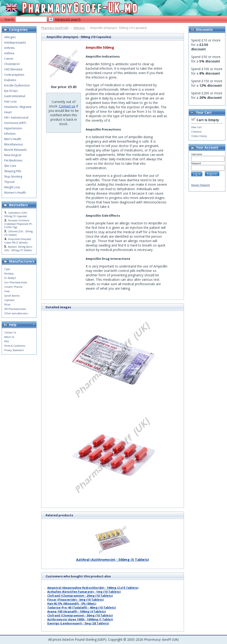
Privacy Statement (14, 350)
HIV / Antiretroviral (16, 118)
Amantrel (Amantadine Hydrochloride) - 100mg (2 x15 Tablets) (93, 588)
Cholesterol (12, 64)
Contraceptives (14, 75)
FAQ (7, 341)
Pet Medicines (13, 160)
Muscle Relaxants (15, 150)
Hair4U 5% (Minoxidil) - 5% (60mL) (72, 604)
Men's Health (13, 139)
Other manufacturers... (17, 313)
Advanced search (68, 19)
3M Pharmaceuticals (15, 309)
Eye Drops (11, 91)
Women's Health (15, 193)
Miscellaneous (14, 144)
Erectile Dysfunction (17, 85)
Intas (7, 291)
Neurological (13, 155)
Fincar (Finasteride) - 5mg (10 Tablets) (75, 600)
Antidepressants (15, 43)
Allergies (10, 37)
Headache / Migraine (18, 107)
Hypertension (13, 128)
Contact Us (10, 332)
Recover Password (200, 185)
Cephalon (9, 300)
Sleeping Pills (13, 171)
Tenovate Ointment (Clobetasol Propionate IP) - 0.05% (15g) (19, 224)
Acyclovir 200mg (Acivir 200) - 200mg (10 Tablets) (18, 248)
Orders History (199, 136)
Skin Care (10, 166)
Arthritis (9, 48)
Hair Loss (10, 101)
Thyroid (9, 182)
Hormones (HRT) (15, 123)
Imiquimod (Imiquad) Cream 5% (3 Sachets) (18, 241)
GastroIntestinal (15, 96)
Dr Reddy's (10, 278)
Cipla (7, 269)
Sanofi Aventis (12, 296)
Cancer (9, 59)
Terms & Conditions (15, 346)
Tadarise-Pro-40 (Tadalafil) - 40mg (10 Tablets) (81, 608)
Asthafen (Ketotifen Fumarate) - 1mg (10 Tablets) (84, 592)
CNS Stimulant (13, 69)
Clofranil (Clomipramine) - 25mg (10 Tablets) (80, 596)
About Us (9, 337)
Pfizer (7, 305)
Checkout (196, 132)
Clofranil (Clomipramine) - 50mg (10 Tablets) (80, 615)
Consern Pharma (13, 287)
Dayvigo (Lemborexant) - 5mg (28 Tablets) (78, 623)
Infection (79, 28)
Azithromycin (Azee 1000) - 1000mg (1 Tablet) (80, 619)
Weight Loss (12, 187)
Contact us (67, 106)
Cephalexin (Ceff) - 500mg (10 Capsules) (16, 214)
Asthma (9, 53)
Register (212, 174)
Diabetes (10, 80)
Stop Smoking (13, 176)
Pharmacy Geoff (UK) (55, 28)
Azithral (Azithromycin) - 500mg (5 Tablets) (113, 558)
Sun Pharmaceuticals (16, 282)
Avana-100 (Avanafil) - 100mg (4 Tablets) (76, 611)
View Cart (196, 127)
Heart (8, 112)
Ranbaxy (9, 274)
